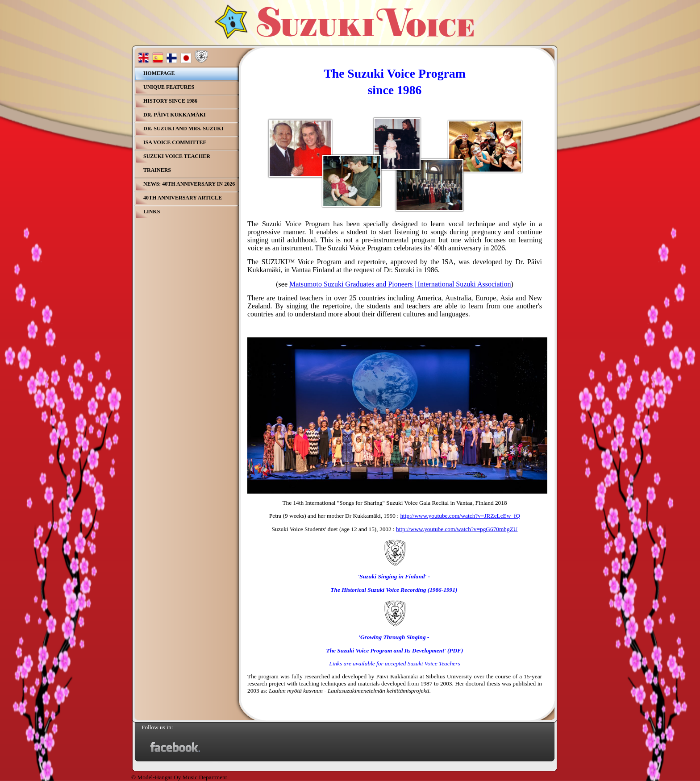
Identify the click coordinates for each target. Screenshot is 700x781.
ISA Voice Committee (175, 142)
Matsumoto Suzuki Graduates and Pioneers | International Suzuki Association (400, 284)
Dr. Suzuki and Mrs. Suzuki (183, 129)
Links (152, 212)
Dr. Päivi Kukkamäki (175, 115)
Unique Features (169, 87)
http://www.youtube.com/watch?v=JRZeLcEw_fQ (460, 516)
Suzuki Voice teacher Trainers (177, 163)
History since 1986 (170, 101)
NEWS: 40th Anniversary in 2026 (189, 184)
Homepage (159, 73)
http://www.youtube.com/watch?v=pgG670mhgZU (457, 529)
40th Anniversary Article (183, 198)
